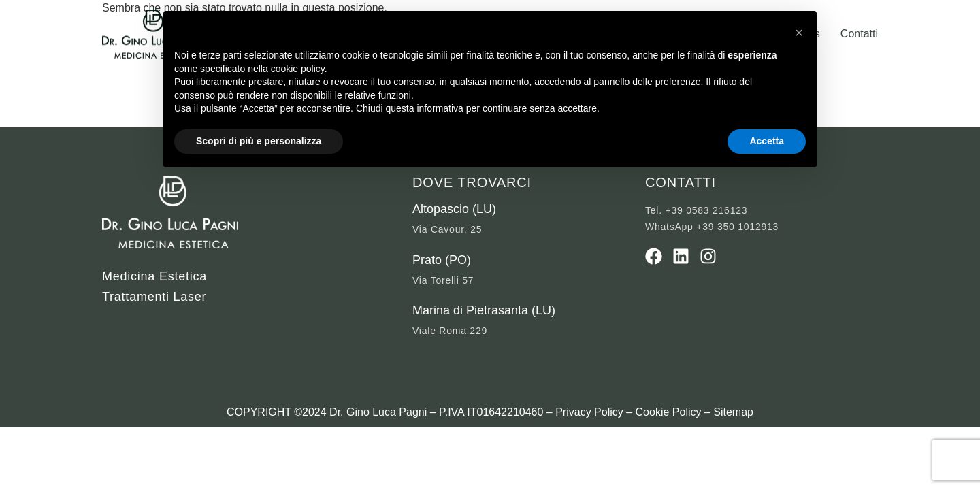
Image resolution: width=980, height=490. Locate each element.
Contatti (859, 34)
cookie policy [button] (298, 69)
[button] (799, 33)
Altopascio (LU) (454, 209)
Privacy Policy (589, 412)
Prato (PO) (442, 260)
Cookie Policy (669, 412)
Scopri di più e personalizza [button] (259, 141)
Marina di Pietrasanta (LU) (484, 310)
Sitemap (733, 412)
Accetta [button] (767, 141)
